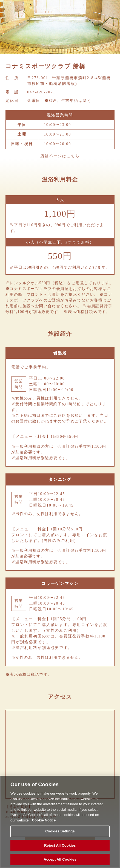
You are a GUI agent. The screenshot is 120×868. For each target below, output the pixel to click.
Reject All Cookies (60, 845)
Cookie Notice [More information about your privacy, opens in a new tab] (44, 820)
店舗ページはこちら (60, 156)
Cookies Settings (60, 831)
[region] (60, 822)
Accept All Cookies (60, 859)
